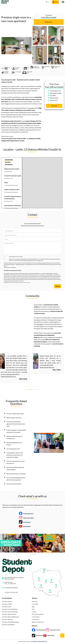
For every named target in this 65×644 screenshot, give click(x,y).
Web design (41, 641)
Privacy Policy (36, 617)
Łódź (46, 583)
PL (47, 2)
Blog (33, 607)
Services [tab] (8, 162)
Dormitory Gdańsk (7, 601)
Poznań (39, 581)
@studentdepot (27, 522)
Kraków (50, 592)
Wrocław (41, 588)
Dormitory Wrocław (7, 619)
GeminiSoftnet (34, 641)
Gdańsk (44, 572)
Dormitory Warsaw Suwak (9, 614)
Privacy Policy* (20, 257)
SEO (46, 641)
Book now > (49, 22)
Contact (34, 612)
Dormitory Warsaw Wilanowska (10, 617)
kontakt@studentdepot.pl (11, 588)
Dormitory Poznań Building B (10, 612)
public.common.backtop (62, 636)
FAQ (33, 609)
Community (35, 604)
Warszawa (51, 582)
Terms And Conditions (38, 614)
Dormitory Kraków (7, 604)
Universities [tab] (9, 160)
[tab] (16, 414)
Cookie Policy (36, 619)
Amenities (35, 601)
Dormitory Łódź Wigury (8, 625)
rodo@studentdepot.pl (20, 264)
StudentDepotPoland (28, 514)
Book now (54, 106)
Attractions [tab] (9, 164)
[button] (16, 414)
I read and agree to (16, 257)
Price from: (49, 15)
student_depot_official (28, 518)
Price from (54, 84)
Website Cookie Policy (38, 622)
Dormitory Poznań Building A (10, 609)
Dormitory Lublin (7, 607)
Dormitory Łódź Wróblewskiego (10, 622)
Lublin (56, 587)
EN (50, 2)
